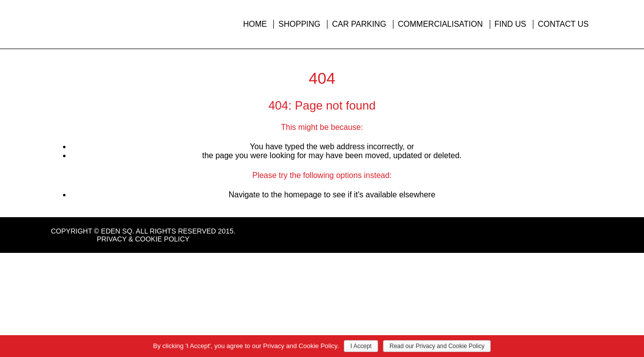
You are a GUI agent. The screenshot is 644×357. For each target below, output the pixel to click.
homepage (303, 195)
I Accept (361, 346)
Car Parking (359, 24)
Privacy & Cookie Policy (143, 239)
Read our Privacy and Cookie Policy (437, 346)
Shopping (299, 24)
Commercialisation (440, 24)
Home (255, 24)
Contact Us (563, 24)
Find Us (511, 24)
